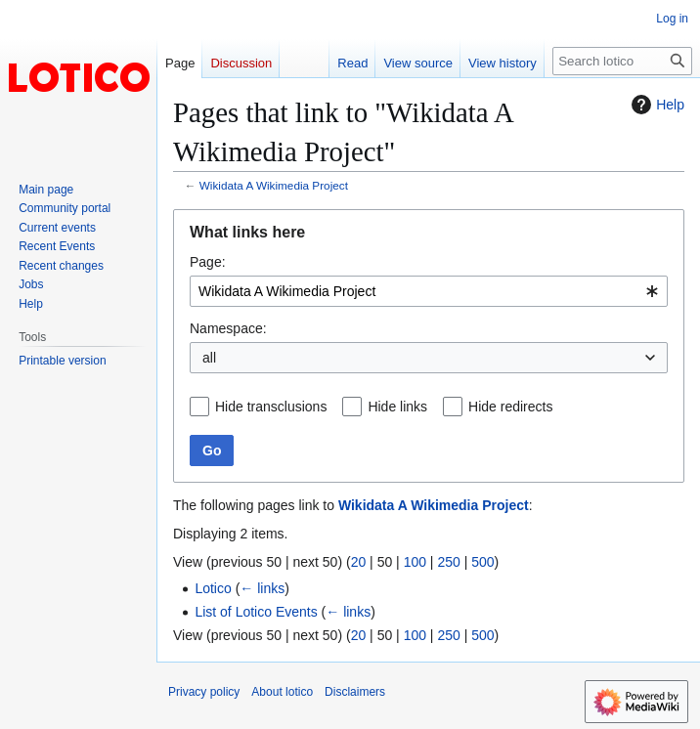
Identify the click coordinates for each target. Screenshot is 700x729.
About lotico (282, 692)
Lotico (213, 588)
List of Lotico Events (256, 612)
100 (415, 562)
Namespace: (228, 328)
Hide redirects (510, 407)
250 (448, 562)
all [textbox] (209, 358)
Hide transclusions (271, 407)
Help (656, 105)
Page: (208, 262)
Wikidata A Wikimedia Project (274, 185)
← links (262, 588)
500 (482, 562)
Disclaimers (355, 692)
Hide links (397, 407)
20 (359, 562)
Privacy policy (204, 692)
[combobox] (429, 291)
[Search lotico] (622, 61)
